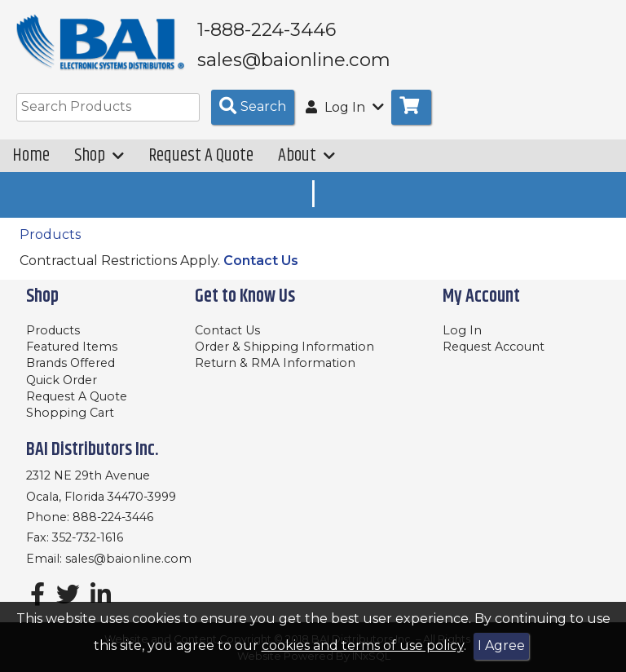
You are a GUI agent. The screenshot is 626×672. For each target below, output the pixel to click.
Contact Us (261, 261)
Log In (462, 330)
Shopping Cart (70, 413)
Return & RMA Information (275, 363)
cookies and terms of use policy (363, 645)
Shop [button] (99, 156)
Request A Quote (201, 156)
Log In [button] (345, 108)
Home (31, 156)
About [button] (306, 156)
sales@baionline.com (128, 559)
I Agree (501, 645)
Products (50, 234)
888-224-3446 (113, 517)
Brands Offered (71, 363)
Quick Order (62, 380)
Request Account (494, 347)
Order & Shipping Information (284, 347)
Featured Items (72, 347)
